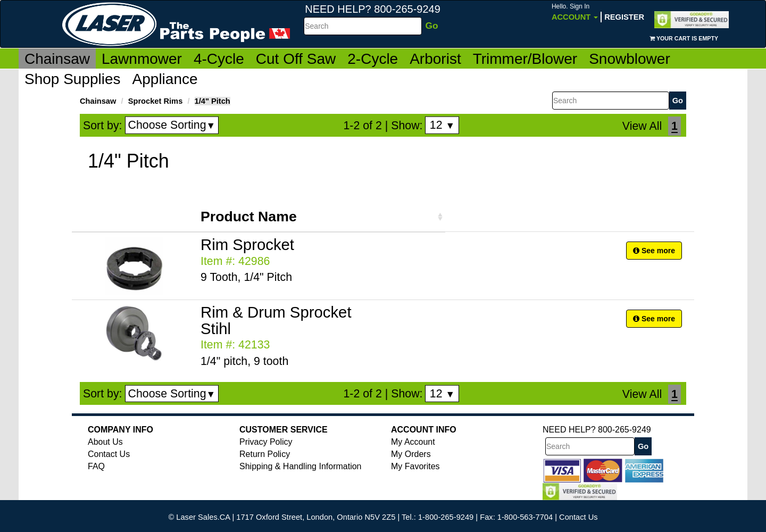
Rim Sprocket (247, 244)
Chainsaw (57, 59)
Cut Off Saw (296, 59)
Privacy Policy (266, 442)
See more (654, 251)
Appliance (165, 79)
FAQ (96, 466)
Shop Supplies (73, 79)
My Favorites (415, 466)
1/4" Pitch (213, 101)
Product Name (249, 217)
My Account (413, 442)
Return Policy (265, 454)
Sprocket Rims (156, 101)
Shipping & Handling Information (300, 466)
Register (624, 17)
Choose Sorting (172, 125)
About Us (105, 442)
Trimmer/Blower (525, 59)
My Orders (411, 454)
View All (642, 126)
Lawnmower (142, 59)
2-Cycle (373, 59)
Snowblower (630, 59)
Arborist (435, 59)
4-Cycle (219, 59)
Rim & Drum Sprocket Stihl (276, 320)
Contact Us (109, 454)
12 (442, 125)
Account (575, 12)
